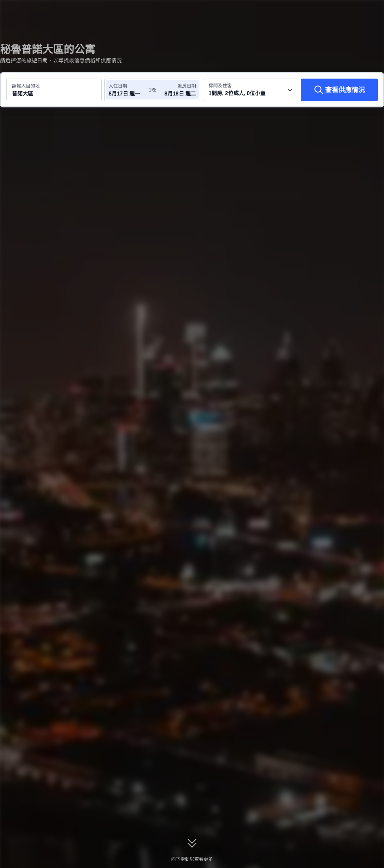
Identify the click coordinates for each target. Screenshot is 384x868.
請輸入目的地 (26, 86)
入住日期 (118, 86)
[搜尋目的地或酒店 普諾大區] (54, 90)
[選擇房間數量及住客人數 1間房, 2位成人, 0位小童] (251, 90)
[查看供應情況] (339, 90)
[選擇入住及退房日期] (128, 90)
